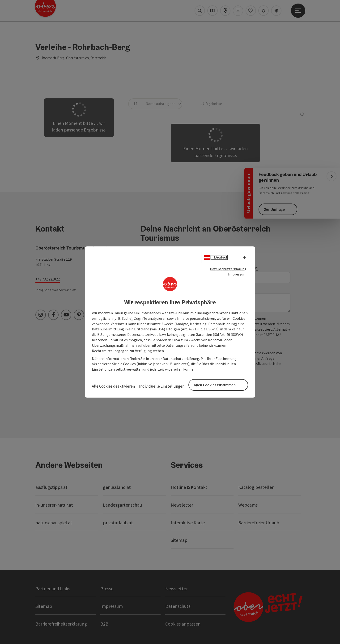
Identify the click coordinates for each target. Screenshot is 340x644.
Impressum (237, 276)
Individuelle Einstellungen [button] (162, 386)
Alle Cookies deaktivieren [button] (113, 386)
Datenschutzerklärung (228, 271)
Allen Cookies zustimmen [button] (222, 384)
